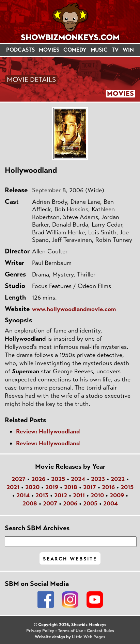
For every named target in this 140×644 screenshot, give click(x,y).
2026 (38, 479)
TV (115, 50)
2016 (108, 487)
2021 (13, 487)
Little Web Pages (89, 637)
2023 (98, 479)
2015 (127, 487)
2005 (90, 503)
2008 (30, 503)
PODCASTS (20, 50)
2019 (52, 487)
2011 (79, 495)
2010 (97, 495)
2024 (78, 479)
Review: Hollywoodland (48, 431)
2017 (90, 487)
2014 (23, 495)
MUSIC (99, 50)
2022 (118, 479)
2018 (71, 487)
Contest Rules (100, 631)
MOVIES (49, 50)
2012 (61, 495)
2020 (32, 487)
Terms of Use (71, 631)
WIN (128, 50)
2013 (42, 495)
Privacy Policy (40, 631)
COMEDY (75, 50)
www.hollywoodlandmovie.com (74, 309)
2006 (70, 503)
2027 (19, 479)
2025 (58, 479)
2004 (111, 503)
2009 (117, 495)
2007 (50, 503)
